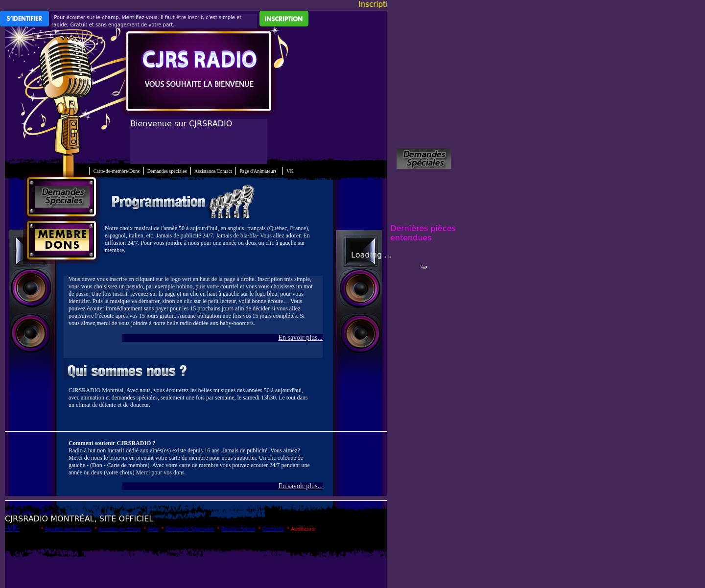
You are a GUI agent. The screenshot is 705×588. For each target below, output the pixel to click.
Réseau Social (238, 529)
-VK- (12, 528)
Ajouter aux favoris (68, 529)
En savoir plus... (300, 338)
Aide (153, 529)
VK (290, 171)
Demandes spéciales (167, 171)
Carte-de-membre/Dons (117, 171)
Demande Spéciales (190, 529)
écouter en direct (119, 529)
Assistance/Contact (213, 171)
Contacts (273, 529)
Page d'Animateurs (258, 171)
